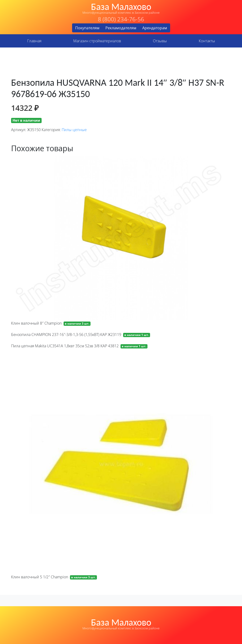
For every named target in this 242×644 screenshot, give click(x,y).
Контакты (207, 41)
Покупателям (87, 28)
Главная (34, 41)
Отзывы (160, 41)
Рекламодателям (121, 28)
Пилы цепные (74, 130)
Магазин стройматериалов (97, 41)
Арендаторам (155, 28)
